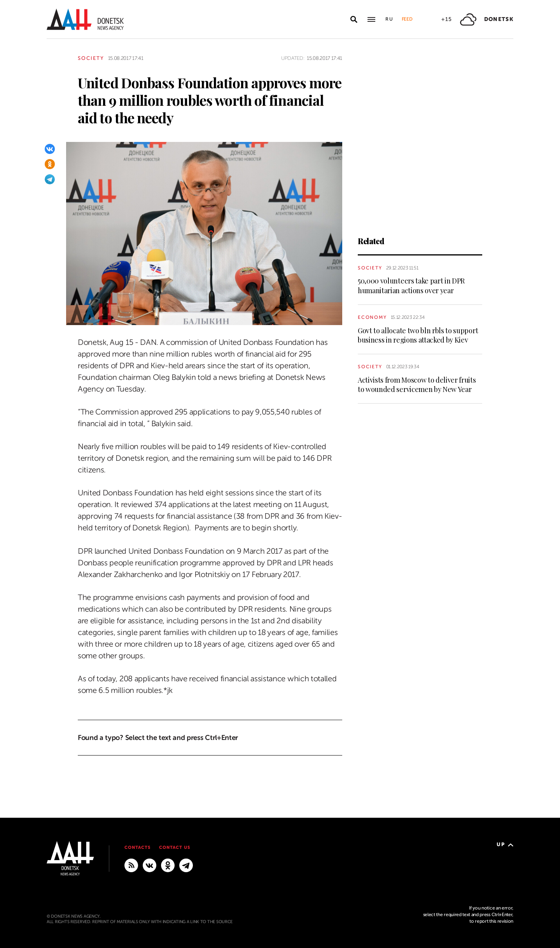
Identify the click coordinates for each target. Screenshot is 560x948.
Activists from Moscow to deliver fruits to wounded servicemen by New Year (417, 385)
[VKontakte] (50, 149)
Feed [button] (407, 19)
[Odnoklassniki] (50, 164)
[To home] (85, 19)
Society (91, 58)
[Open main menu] (371, 19)
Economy (372, 317)
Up (505, 844)
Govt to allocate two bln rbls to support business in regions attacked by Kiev (418, 335)
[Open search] (354, 19)
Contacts (137, 847)
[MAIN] (186, 865)
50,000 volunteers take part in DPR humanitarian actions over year (411, 285)
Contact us (175, 847)
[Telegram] (50, 179)
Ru (390, 19)
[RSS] (131, 865)
